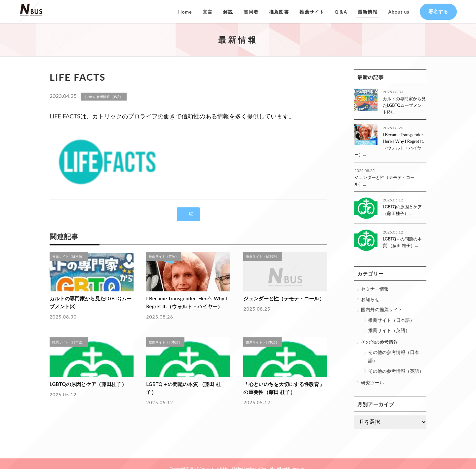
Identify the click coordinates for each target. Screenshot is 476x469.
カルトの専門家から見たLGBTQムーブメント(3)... (403, 105)
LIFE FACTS (65, 116)
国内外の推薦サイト (382, 300)
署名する (438, 11)
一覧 (188, 214)
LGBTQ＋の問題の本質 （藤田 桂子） (185, 382)
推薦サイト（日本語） (391, 311)
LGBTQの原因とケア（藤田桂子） (85, 382)
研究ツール (373, 373)
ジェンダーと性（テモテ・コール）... (388, 175)
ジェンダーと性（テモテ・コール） (280, 298)
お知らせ (370, 290)
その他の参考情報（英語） (396, 362)
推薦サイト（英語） (389, 321)
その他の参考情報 (379, 333)
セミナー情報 (375, 280)
